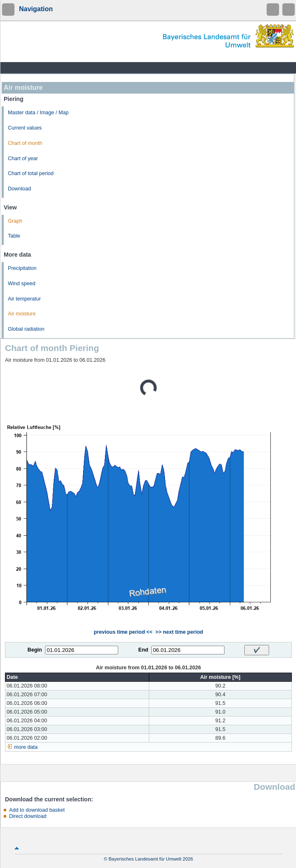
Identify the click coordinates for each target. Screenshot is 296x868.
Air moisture (22, 314)
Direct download (28, 816)
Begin (35, 650)
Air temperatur (24, 299)
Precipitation (22, 268)
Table (14, 236)
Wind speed (22, 284)
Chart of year (23, 159)
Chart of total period (31, 173)
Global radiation (26, 329)
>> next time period (179, 632)
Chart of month (25, 143)
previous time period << (123, 632)
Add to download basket (37, 810)
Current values (25, 128)
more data (26, 747)
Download (19, 189)
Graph (15, 221)
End (143, 650)
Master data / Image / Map (38, 113)
